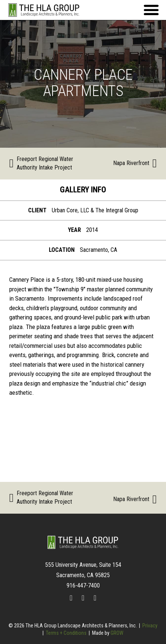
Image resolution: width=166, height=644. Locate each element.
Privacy (150, 626)
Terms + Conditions (66, 633)
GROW (117, 633)
